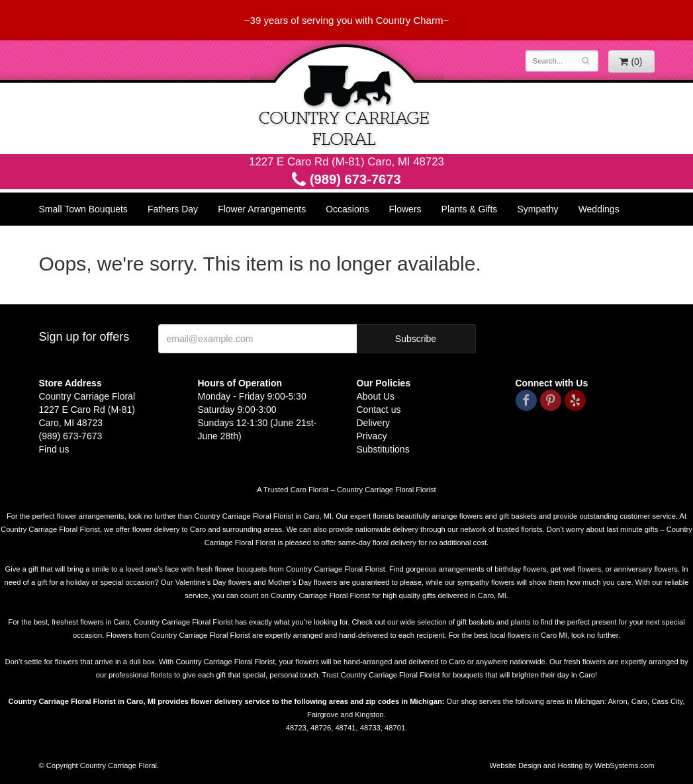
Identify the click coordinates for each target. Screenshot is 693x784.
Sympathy (537, 209)
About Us (376, 396)
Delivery (374, 423)
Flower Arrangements (262, 209)
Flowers (405, 209)
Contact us (379, 410)
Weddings (599, 209)
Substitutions (383, 449)
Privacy (372, 436)
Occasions (347, 209)
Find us (54, 449)
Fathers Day (173, 209)
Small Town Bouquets (83, 209)
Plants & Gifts (470, 209)
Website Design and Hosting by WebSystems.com (572, 765)
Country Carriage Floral (347, 97)
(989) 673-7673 (346, 179)
